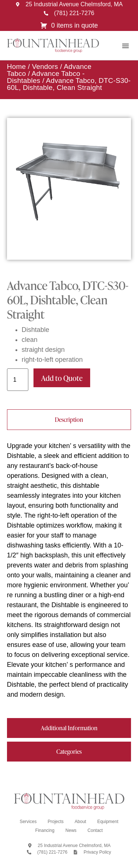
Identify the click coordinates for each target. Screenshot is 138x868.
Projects (55, 822)
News (71, 830)
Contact (95, 830)
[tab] (69, 420)
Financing (45, 830)
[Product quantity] (18, 380)
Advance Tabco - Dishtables (46, 77)
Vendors (45, 66)
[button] (125, 46)
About (80, 822)
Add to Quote (62, 378)
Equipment (108, 822)
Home (16, 66)
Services (28, 822)
